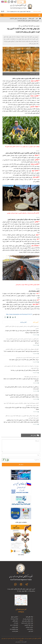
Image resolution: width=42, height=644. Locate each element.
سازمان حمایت (30, 629)
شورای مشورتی (15, 627)
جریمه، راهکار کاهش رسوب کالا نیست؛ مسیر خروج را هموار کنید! (24, 360)
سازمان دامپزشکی (29, 627)
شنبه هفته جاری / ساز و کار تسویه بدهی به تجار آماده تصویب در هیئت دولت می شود (21, 342)
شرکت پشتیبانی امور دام (28, 619)
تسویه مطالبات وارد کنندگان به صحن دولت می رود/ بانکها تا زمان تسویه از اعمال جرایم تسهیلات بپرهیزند (22, 332)
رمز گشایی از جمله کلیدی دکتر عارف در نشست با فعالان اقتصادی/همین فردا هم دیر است (22, 388)
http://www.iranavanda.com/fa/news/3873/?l (19, 314)
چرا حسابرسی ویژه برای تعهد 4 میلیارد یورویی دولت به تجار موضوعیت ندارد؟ (18, 11)
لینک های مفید (29, 617)
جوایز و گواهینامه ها (14, 629)
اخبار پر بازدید (23, 322)
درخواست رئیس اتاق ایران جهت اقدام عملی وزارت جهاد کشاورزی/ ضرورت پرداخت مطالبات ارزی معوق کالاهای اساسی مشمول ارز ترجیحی (22, 396)
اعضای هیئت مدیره (14, 625)
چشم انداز (16, 623)
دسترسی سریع (15, 617)
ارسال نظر (21, 465)
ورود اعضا (20, 2)
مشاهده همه (21, 555)
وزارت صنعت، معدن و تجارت (27, 623)
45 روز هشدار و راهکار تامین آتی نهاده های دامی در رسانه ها (25, 370)
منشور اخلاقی (15, 621)
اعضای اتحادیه (15, 631)
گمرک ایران (31, 631)
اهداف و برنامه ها (14, 619)
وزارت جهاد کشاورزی (29, 625)
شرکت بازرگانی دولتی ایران (28, 621)
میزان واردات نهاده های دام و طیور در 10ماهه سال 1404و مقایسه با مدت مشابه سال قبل (21, 380)
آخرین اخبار (36, 322)
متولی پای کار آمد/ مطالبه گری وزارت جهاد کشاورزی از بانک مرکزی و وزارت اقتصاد (22, 409)
